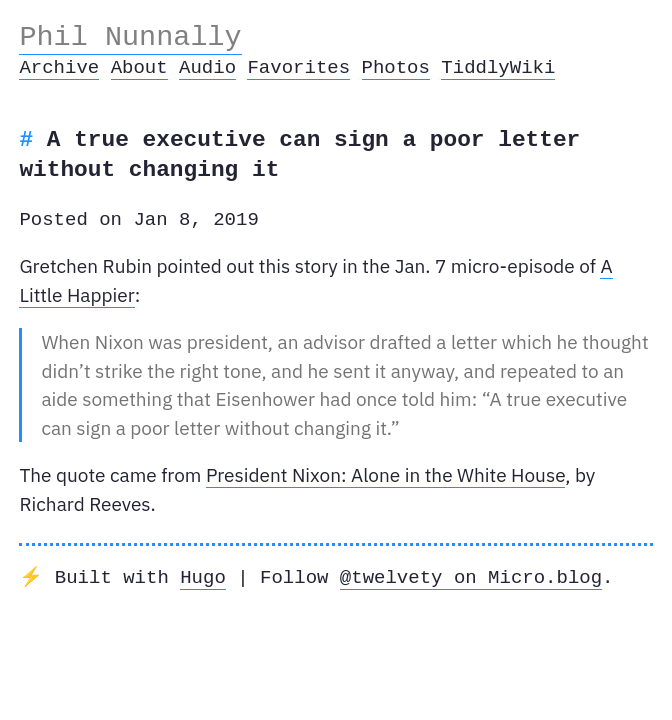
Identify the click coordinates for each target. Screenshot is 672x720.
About (139, 68)
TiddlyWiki (498, 68)
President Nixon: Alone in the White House (385, 475)
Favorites (298, 68)
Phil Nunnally (130, 37)
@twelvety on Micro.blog (471, 578)
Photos (395, 68)
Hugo (203, 578)
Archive (59, 68)
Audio (207, 68)
